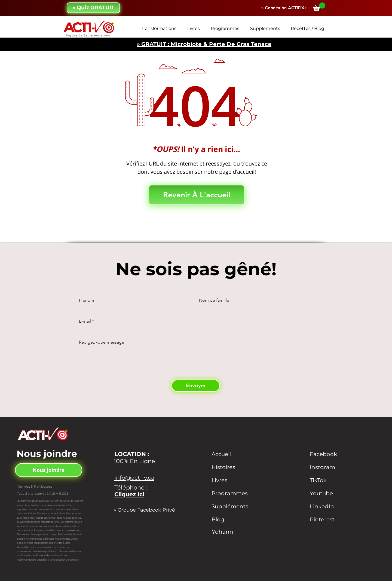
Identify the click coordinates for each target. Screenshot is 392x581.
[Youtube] (330, 493)
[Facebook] (330, 454)
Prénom (87, 300)
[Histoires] (232, 467)
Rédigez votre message (102, 342)
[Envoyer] (196, 386)
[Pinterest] (330, 519)
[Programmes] (238, 493)
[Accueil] (232, 454)
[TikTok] (330, 480)
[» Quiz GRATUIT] (93, 8)
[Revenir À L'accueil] (197, 195)
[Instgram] (330, 467)
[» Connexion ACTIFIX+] (284, 8)
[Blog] (232, 519)
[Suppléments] (237, 506)
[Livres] (232, 480)
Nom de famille (214, 300)
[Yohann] (232, 532)
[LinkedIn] (330, 506)
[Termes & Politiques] (40, 486)
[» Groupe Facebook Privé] (147, 510)
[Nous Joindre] (49, 470)
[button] (319, 7)
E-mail (85, 321)
